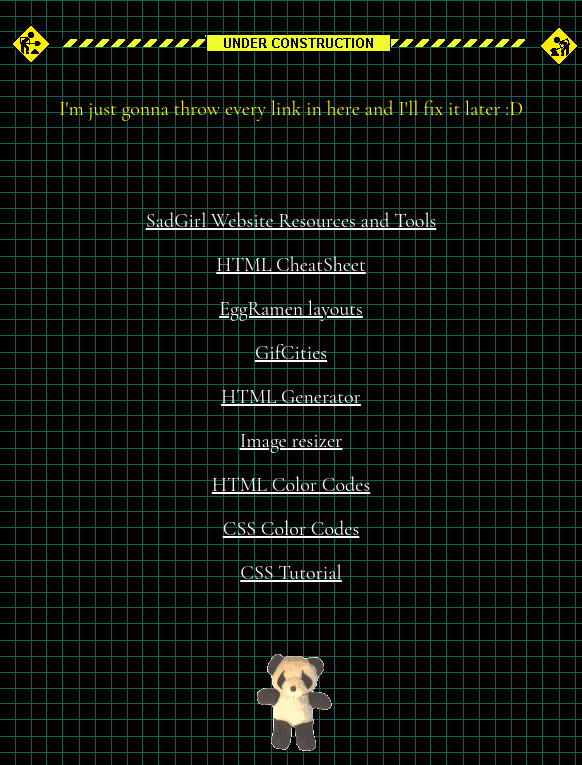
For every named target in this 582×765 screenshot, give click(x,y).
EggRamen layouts (291, 309)
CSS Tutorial (291, 573)
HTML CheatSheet (291, 265)
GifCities (291, 353)
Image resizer (291, 441)
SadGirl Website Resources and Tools (291, 221)
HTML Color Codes (291, 485)
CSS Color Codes (291, 529)
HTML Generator (291, 397)
